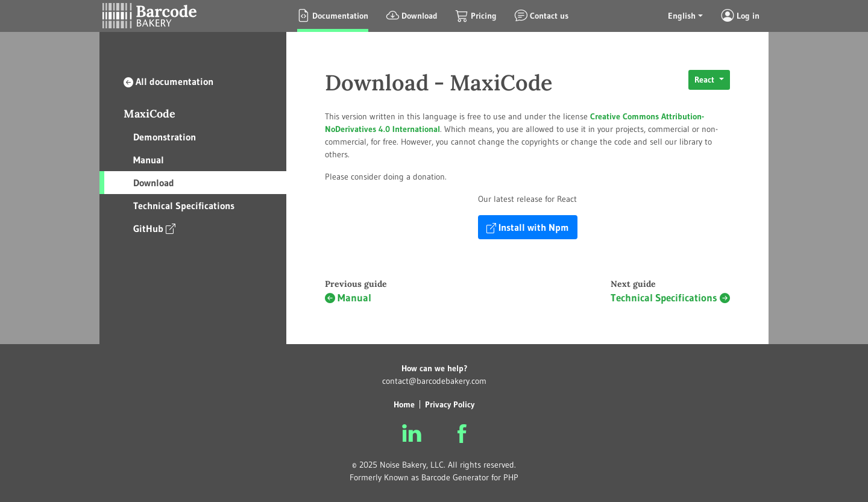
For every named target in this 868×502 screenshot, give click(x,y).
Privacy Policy (450, 404)
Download (154, 183)
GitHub (154, 228)
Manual (149, 160)
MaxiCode (149, 114)
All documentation (168, 81)
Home (404, 404)
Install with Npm (528, 227)
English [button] (682, 16)
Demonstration (165, 137)
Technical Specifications (184, 206)
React (706, 80)
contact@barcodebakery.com (434, 381)
